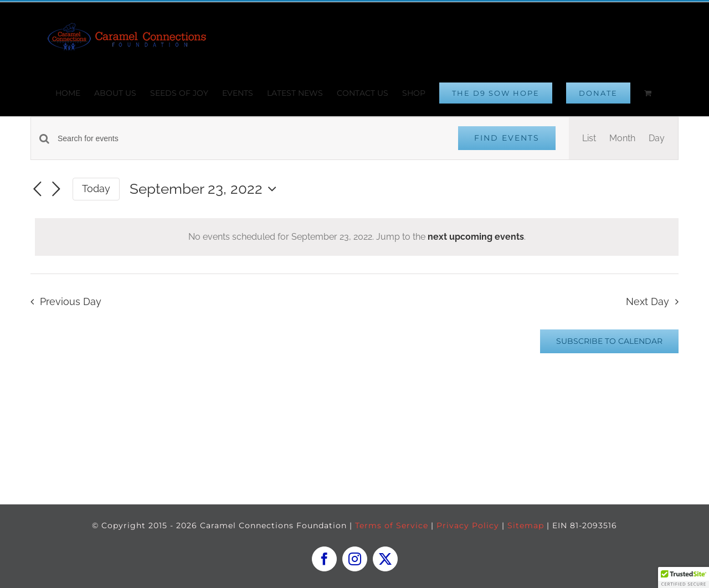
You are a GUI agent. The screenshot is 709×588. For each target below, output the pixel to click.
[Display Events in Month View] (622, 138)
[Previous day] (37, 190)
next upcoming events (476, 237)
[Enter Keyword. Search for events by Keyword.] (251, 139)
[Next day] (56, 190)
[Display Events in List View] (589, 138)
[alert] (357, 237)
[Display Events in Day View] (657, 138)
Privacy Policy (468, 525)
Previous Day (71, 301)
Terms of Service (392, 525)
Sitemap (526, 525)
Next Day (648, 301)
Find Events (507, 138)
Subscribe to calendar (609, 341)
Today (96, 189)
